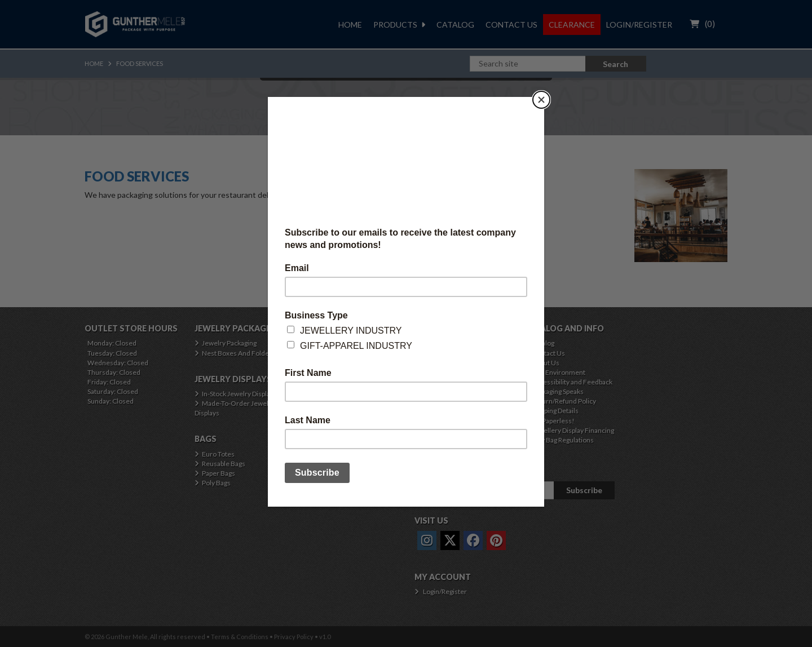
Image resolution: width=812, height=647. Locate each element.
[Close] (541, 100)
